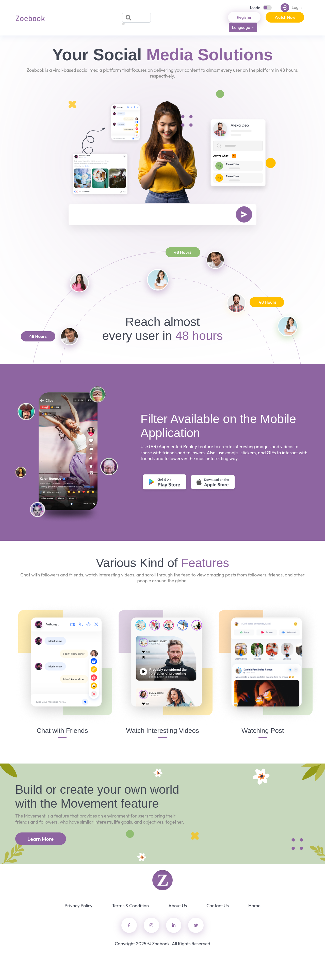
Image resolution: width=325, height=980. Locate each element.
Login (291, 8)
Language (242, 27)
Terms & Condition (130, 906)
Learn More (41, 839)
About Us (178, 906)
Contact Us (218, 906)
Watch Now (285, 17)
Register (244, 17)
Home (254, 906)
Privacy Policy (78, 906)
